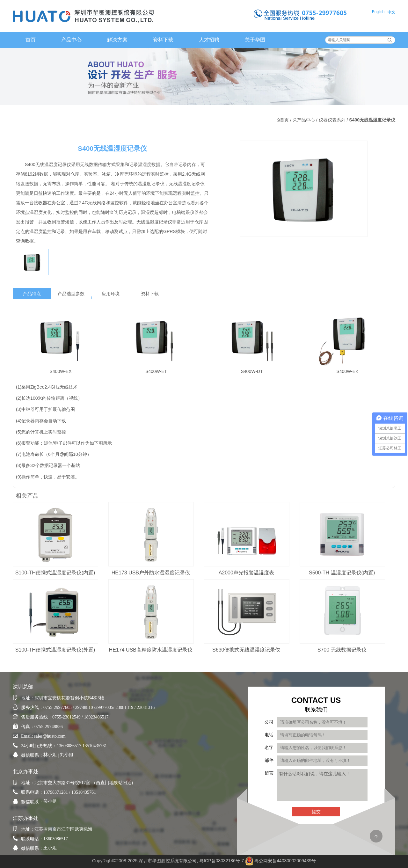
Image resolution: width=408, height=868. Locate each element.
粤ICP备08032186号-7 (222, 861)
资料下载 (163, 40)
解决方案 (117, 40)
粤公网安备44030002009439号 (285, 861)
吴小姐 (50, 801)
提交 (316, 812)
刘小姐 (67, 755)
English (378, 12)
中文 (391, 12)
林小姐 (50, 755)
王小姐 (50, 848)
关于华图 (255, 40)
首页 (31, 40)
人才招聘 (209, 40)
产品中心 (71, 40)
